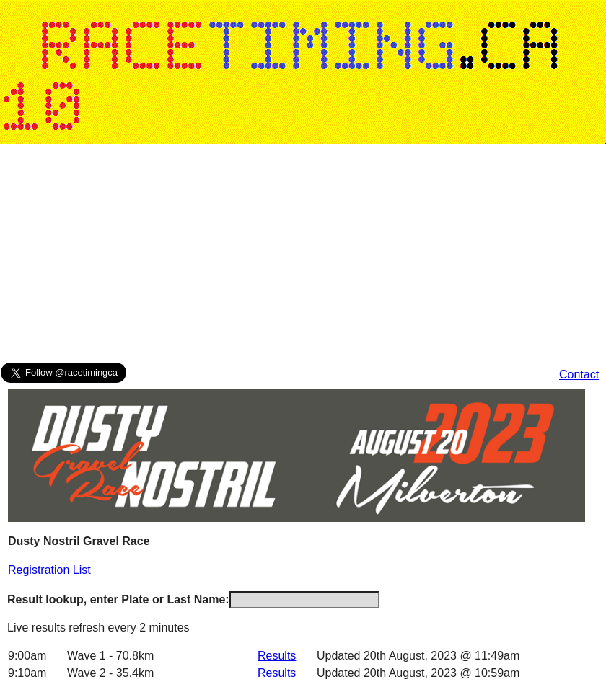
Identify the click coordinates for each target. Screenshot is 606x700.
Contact (579, 375)
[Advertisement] (277, 257)
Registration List (49, 570)
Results (277, 656)
